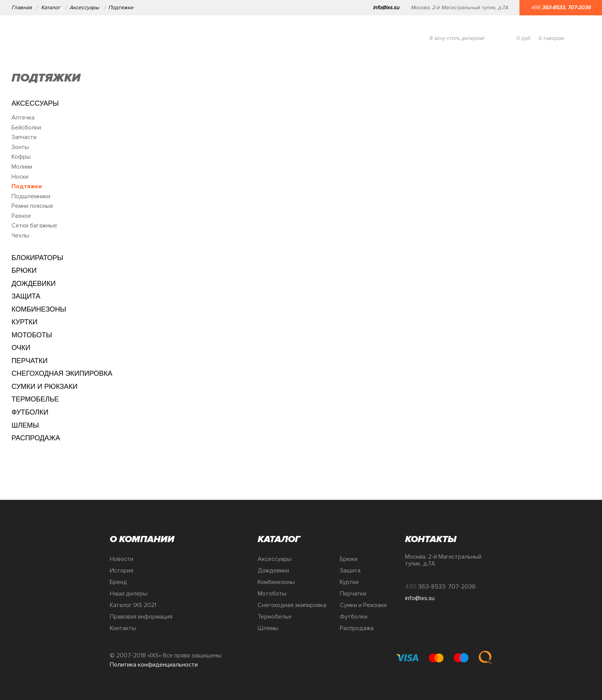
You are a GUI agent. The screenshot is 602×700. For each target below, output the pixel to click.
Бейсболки (26, 128)
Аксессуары (84, 7)
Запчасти (24, 137)
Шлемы (25, 425)
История (122, 571)
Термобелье (35, 399)
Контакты (123, 628)
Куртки (25, 322)
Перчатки (30, 361)
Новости (122, 559)
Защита (26, 296)
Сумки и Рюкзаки (45, 386)
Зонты (20, 147)
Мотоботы (32, 335)
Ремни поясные (32, 206)
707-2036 (579, 7)
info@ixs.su (386, 7)
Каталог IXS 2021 (133, 605)
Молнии (22, 167)
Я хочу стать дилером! (457, 38)
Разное (21, 216)
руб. (524, 38)
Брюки (24, 270)
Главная (22, 7)
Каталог (51, 7)
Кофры (21, 157)
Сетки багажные (34, 226)
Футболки (30, 412)
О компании (84, 38)
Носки (20, 177)
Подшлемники (31, 196)
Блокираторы (37, 258)
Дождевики (34, 284)
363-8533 (553, 7)
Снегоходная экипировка (62, 373)
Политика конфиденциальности (154, 665)
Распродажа (36, 438)
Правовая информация (141, 617)
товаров (551, 38)
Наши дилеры (129, 594)
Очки (21, 348)
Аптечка (23, 118)
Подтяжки (121, 7)
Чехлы (20, 236)
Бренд (118, 582)
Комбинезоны (39, 309)
